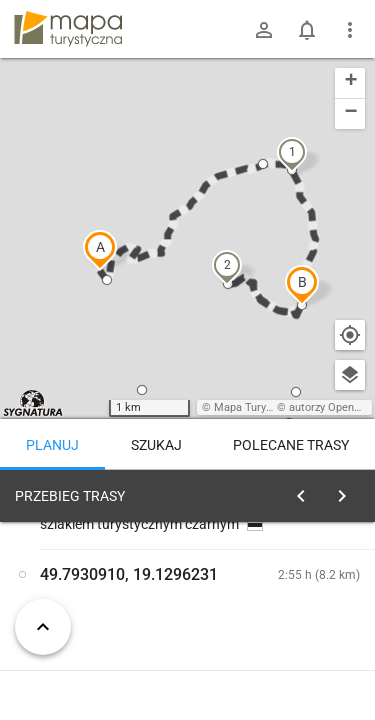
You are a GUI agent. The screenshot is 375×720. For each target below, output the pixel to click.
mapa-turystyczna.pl (68, 29)
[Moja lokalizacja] (350, 335)
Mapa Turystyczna (259, 407)
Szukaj (156, 445)
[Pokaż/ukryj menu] (350, 30)
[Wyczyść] (348, 491)
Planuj (52, 445)
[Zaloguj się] (264, 30)
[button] (100, 250)
